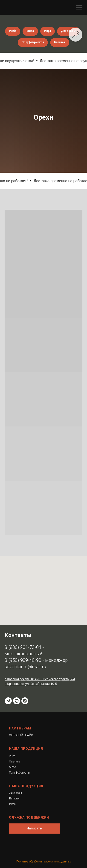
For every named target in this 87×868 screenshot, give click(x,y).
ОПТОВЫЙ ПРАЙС (21, 735)
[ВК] (17, 701)
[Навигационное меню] (79, 7)
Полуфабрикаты (33, 42)
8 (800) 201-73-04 (23, 647)
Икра (48, 31)
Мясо (30, 31)
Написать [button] (34, 828)
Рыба (13, 31)
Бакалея (60, 42)
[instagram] (25, 701)
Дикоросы (68, 31)
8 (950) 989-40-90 (23, 660)
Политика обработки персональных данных (44, 862)
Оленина (14, 762)
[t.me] (8, 701)
